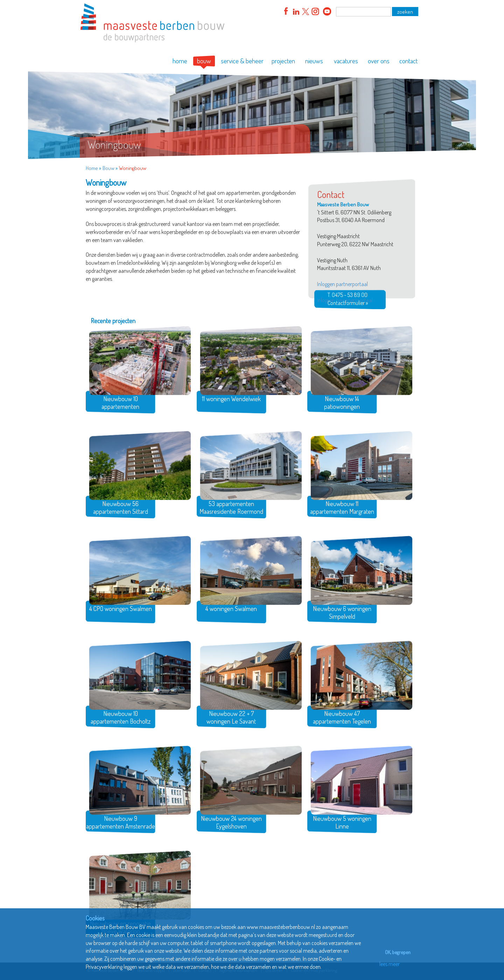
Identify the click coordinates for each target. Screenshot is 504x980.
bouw (204, 61)
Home (92, 168)
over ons (379, 61)
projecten (283, 61)
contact (408, 61)
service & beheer (242, 61)
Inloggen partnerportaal (342, 284)
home (180, 61)
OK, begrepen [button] (396, 952)
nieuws (314, 61)
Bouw (108, 168)
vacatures (346, 61)
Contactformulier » (348, 303)
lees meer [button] (388, 964)
